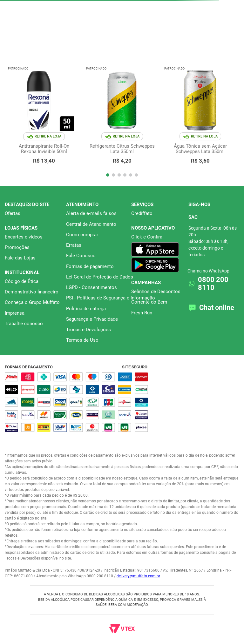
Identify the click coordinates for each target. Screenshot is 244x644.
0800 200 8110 (213, 284)
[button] (108, 175)
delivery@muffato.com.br (138, 576)
